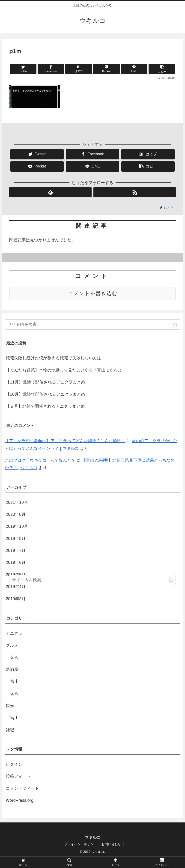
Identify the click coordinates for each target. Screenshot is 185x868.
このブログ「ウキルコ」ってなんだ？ (40, 460)
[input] (92, 324)
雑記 (10, 730)
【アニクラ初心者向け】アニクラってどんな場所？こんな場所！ (65, 441)
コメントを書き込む (92, 293)
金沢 (15, 657)
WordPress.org (20, 800)
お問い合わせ (111, 844)
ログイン (14, 764)
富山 (15, 681)
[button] (176, 325)
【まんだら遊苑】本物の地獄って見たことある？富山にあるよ (64, 370)
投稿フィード (18, 776)
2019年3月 (16, 599)
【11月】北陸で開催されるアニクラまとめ (45, 382)
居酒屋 (12, 669)
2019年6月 (16, 562)
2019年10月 (17, 526)
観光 (10, 706)
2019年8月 (16, 539)
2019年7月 (16, 551)
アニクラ (14, 633)
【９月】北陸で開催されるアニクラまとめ (45, 406)
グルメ (12, 645)
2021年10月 (17, 502)
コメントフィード (22, 788)
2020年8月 (16, 514)
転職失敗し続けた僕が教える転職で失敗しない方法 (54, 358)
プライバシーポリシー (81, 844)
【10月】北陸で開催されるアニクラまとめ (45, 394)
